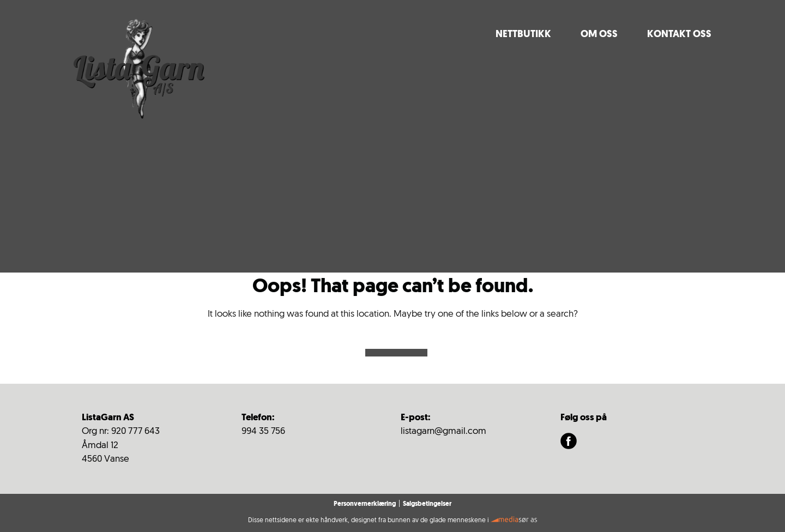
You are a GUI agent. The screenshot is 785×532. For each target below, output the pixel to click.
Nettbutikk (523, 35)
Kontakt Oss (679, 35)
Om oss (599, 35)
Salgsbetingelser (427, 504)
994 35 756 (263, 431)
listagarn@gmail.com (443, 431)
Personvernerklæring (365, 504)
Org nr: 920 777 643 (121, 431)
